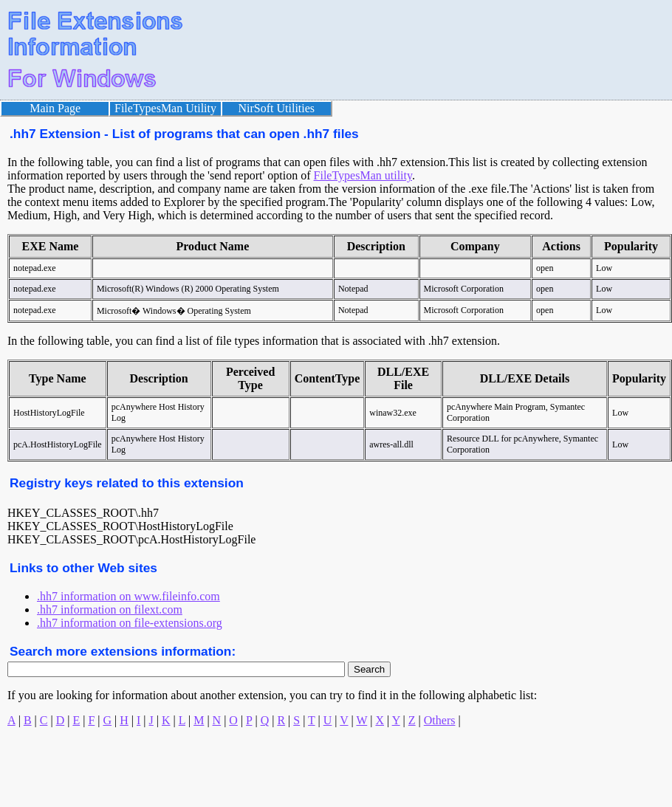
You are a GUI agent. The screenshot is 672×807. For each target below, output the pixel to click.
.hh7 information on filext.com (110, 609)
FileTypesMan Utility (165, 108)
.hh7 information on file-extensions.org (130, 623)
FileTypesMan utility (363, 175)
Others (440, 720)
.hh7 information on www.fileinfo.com (128, 596)
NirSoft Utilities (277, 108)
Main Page (55, 108)
